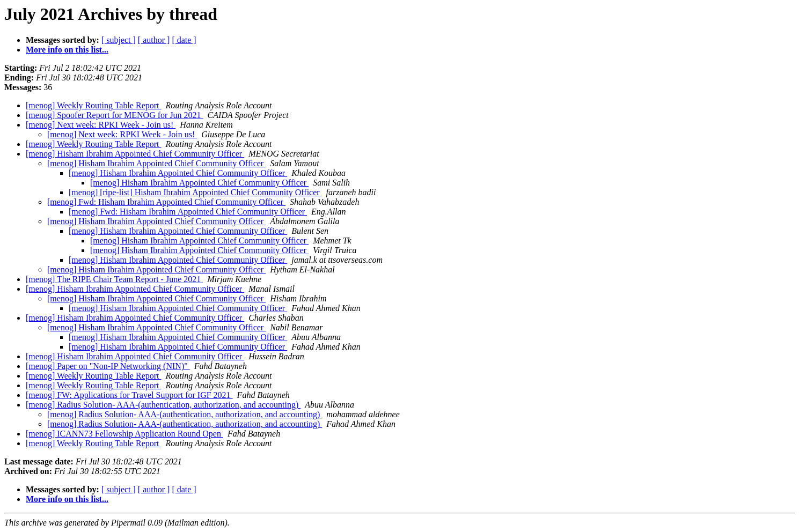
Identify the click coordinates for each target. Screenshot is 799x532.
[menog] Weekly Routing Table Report (94, 105)
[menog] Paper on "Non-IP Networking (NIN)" (108, 366)
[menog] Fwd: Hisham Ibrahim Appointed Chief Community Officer (166, 202)
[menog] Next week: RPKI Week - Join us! (101, 125)
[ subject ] (119, 40)
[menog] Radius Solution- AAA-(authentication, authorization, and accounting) (163, 405)
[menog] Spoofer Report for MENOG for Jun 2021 (115, 115)
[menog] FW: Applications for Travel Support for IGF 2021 (129, 395)
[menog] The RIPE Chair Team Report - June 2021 (114, 279)
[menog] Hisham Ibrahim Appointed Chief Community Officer (135, 154)
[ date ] (184, 40)
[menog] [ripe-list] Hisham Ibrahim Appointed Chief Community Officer (195, 192)
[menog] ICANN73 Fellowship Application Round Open (124, 434)
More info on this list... (67, 50)
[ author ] (154, 40)
